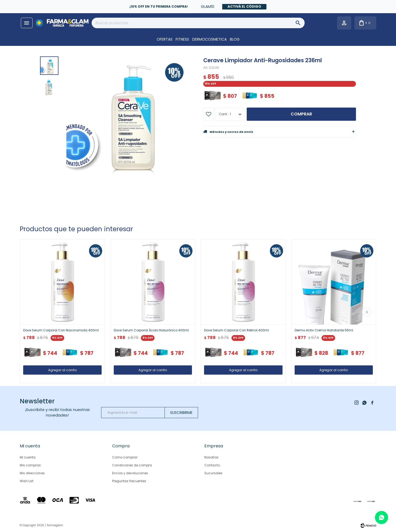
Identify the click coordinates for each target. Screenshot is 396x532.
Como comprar (125, 457)
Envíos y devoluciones (130, 473)
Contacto (212, 465)
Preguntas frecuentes (129, 481)
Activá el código (244, 6)
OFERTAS (165, 39)
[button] (367, 312)
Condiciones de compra (132, 465)
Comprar (301, 114)
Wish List (27, 481)
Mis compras (30, 465)
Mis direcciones (32, 473)
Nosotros (211, 457)
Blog (235, 39)
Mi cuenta (28, 457)
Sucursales (213, 473)
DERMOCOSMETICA (209, 39)
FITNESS (182, 39)
